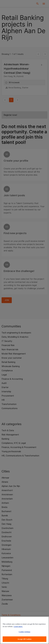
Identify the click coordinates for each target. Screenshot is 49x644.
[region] (24, 630)
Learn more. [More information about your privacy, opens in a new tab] (18, 626)
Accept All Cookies (24, 639)
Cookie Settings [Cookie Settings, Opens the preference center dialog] (24, 632)
